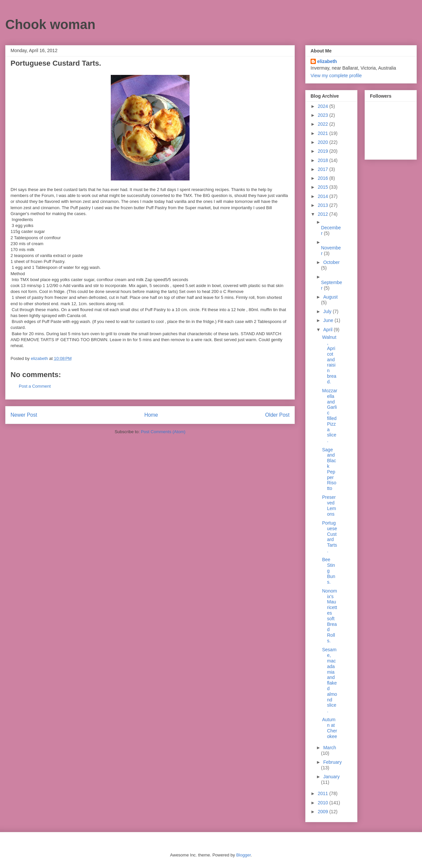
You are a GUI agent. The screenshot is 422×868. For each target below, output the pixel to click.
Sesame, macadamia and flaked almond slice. (330, 680)
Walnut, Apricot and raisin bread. (329, 359)
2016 (324, 178)
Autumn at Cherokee (330, 728)
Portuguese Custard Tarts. (330, 537)
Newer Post (24, 415)
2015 (324, 187)
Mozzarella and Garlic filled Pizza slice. (330, 416)
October (331, 262)
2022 (324, 124)
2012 (324, 214)
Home (151, 415)
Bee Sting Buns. (329, 571)
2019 (324, 151)
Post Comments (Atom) (163, 432)
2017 (324, 169)
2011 (324, 793)
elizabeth (327, 61)
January (331, 777)
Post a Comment (35, 386)
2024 (324, 106)
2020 (324, 142)
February (332, 762)
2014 (324, 196)
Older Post (277, 415)
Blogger (243, 855)
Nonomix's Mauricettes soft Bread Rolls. (330, 616)
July (328, 311)
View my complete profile (336, 76)
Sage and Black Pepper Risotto (329, 469)
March (330, 748)
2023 (324, 115)
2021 (324, 133)
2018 (324, 160)
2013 (324, 205)
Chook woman (50, 24)
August (330, 297)
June (329, 320)
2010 (324, 803)
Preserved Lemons (329, 505)
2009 (324, 812)
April (328, 330)
